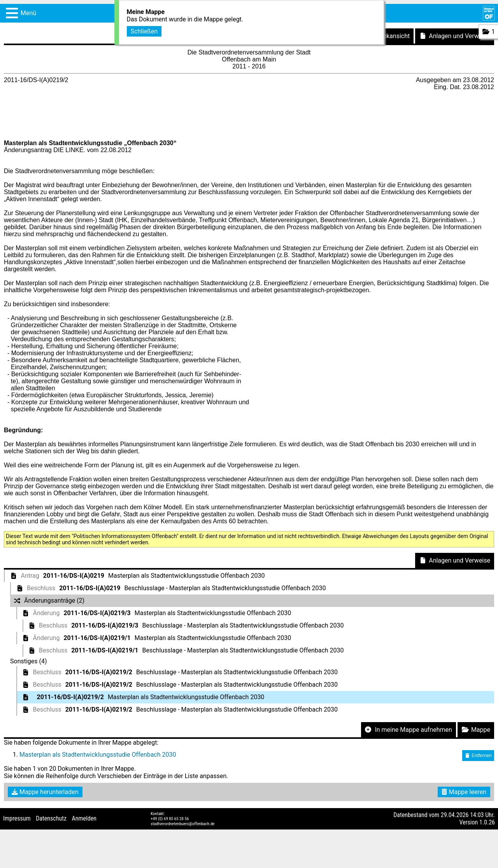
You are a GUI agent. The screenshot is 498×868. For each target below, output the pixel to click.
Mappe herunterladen (45, 792)
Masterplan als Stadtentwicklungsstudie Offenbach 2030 (98, 755)
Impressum (17, 818)
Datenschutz (51, 818)
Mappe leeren (464, 792)
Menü (28, 13)
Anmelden (84, 818)
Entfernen (478, 756)
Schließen (144, 31)
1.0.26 (487, 822)
